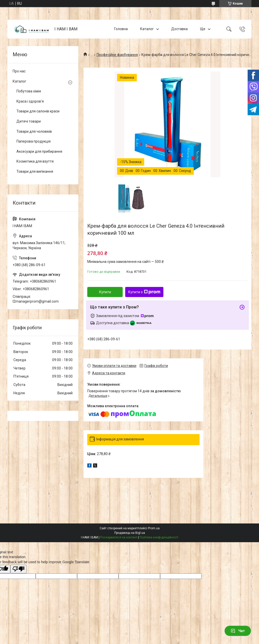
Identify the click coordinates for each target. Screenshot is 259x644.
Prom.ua (154, 528)
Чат (238, 631)
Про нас (19, 71)
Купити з (144, 292)
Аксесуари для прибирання (39, 151)
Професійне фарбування (117, 55)
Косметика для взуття (35, 161)
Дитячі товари (29, 121)
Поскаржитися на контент (119, 537)
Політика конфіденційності (159, 537)
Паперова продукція (34, 141)
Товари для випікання (35, 171)
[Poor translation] (18, 569)
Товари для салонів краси (38, 111)
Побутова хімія (29, 91)
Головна (121, 29)
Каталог (147, 29)
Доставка (179, 29)
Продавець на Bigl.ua (130, 533)
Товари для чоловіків (34, 131)
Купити (105, 292)
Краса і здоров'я (30, 101)
